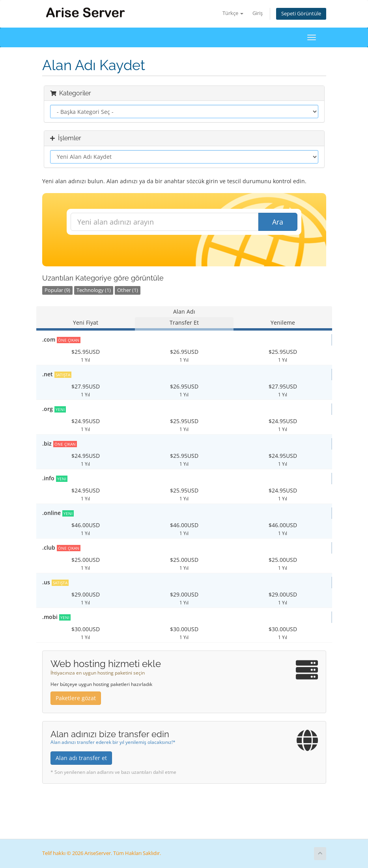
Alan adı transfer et (81, 758)
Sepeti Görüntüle (301, 14)
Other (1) (128, 290)
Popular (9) (57, 290)
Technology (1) (94, 290)
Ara (278, 222)
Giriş (258, 13)
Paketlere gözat (76, 698)
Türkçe (233, 13)
